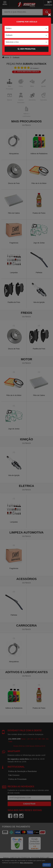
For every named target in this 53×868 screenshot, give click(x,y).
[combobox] (26, 29)
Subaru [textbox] (9, 28)
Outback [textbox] (9, 35)
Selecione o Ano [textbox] (12, 42)
